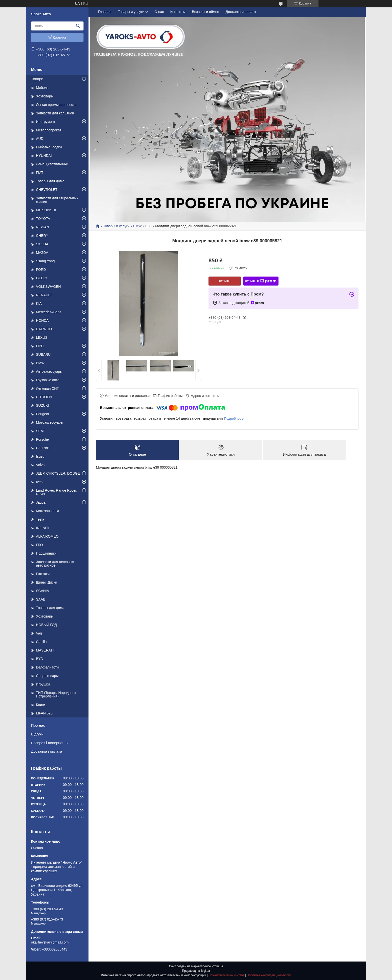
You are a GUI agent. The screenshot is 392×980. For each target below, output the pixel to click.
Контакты (178, 12)
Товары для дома (50, 181)
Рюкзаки (43, 574)
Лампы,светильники (52, 164)
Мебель (42, 88)
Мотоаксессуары (50, 422)
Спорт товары (47, 676)
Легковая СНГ (47, 388)
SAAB (41, 599)
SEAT (40, 431)
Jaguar (41, 502)
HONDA (42, 321)
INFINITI (43, 528)
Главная (105, 12)
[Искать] (78, 26)
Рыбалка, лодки (49, 147)
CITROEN (44, 397)
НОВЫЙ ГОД (46, 625)
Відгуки (37, 734)
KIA (39, 304)
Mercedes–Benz (49, 312)
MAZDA (42, 253)
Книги (41, 705)
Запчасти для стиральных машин (57, 200)
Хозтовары (45, 96)
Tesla (40, 519)
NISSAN (42, 227)
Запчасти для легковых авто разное (55, 564)
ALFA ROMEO (47, 536)
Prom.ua (217, 966)
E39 (148, 226)
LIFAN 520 (44, 713)
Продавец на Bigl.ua (196, 971)
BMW (40, 363)
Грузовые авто (48, 380)
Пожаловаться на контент (226, 975)
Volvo (40, 465)
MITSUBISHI (46, 210)
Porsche (42, 439)
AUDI (40, 139)
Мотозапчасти (47, 511)
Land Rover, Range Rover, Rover (57, 492)
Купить (225, 281)
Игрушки (43, 684)
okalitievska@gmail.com (50, 942)
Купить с (261, 281)
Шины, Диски (46, 582)
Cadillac (42, 642)
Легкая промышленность (56, 105)
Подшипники (46, 553)
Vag (39, 633)
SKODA (42, 244)
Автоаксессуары (49, 371)
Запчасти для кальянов (55, 113)
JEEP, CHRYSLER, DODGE (58, 473)
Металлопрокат (49, 130)
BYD (40, 659)
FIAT (40, 173)
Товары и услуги (131, 12)
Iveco (40, 482)
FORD (41, 270)
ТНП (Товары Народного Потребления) (56, 694)
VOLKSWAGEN (48, 287)
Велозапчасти (47, 667)
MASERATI (45, 650)
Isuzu (40, 456)
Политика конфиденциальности (269, 975)
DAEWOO (44, 329)
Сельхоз (43, 448)
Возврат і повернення (50, 743)
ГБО (39, 545)
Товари (37, 79)
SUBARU (43, 354)
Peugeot (42, 414)
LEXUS (42, 337)
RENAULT (44, 295)
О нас (159, 12)
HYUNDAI (44, 156)
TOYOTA (43, 219)
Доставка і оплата (46, 751)
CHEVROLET (47, 190)
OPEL (41, 346)
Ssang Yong (45, 261)
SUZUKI (42, 405)
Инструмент (46, 122)
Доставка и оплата (241, 12)
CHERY (42, 236)
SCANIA (42, 591)
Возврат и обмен (206, 12)
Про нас (38, 725)
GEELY (42, 278)
